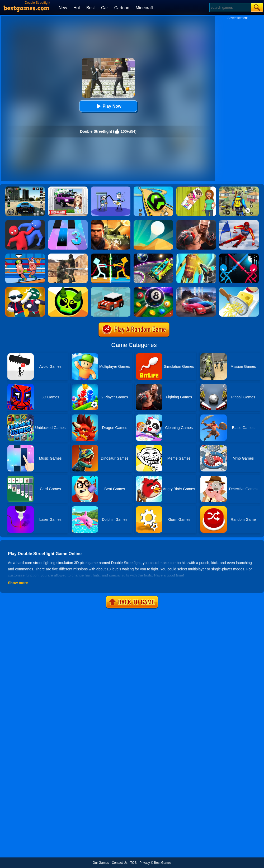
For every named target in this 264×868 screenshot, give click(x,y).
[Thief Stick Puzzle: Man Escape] (111, 188)
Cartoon (122, 8)
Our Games (101, 863)
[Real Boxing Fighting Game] (196, 222)
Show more (18, 583)
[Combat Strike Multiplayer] (68, 255)
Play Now (108, 106)
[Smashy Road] (111, 289)
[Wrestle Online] (25, 255)
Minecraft (144, 8)
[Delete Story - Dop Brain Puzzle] (196, 188)
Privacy (145, 863)
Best (91, 8)
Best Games (163, 863)
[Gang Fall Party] (25, 289)
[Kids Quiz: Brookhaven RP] (68, 188)
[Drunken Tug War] (111, 255)
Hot (77, 8)
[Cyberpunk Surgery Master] (196, 255)
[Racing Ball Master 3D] (153, 188)
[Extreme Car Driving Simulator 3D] (25, 188)
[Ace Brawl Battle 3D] (68, 289)
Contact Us (119, 863)
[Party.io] (25, 222)
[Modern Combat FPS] (111, 222)
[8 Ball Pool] (153, 289)
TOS (133, 863)
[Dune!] (153, 222)
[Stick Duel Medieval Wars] (239, 255)
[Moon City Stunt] (153, 255)
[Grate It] (239, 289)
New (63, 8)
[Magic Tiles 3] (68, 222)
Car (105, 8)
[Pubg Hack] (239, 188)
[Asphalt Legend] (196, 289)
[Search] (230, 8)
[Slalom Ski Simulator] (239, 222)
